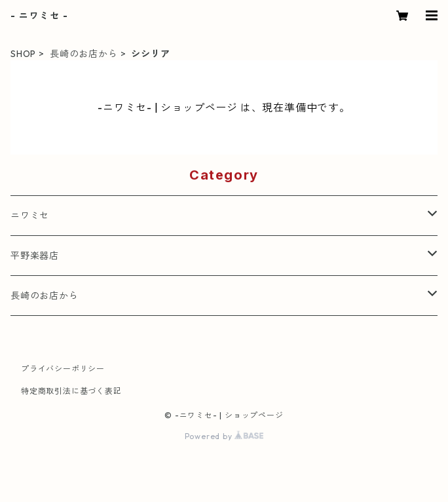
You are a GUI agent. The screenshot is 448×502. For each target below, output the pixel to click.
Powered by (224, 436)
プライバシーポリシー (63, 369)
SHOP (23, 54)
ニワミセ (30, 216)
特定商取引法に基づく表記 (71, 391)
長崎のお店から (84, 54)
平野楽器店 (35, 256)
